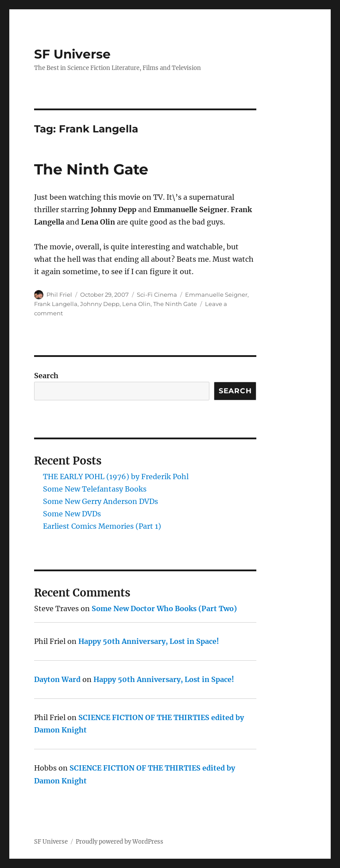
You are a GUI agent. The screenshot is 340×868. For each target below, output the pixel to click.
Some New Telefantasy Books (95, 489)
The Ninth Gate (91, 169)
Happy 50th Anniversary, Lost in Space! (149, 641)
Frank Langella (56, 304)
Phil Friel (59, 294)
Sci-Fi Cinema (157, 294)
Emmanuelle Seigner (216, 294)
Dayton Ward (57, 679)
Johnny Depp (100, 304)
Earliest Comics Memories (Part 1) (102, 526)
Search (46, 376)
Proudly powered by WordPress (120, 842)
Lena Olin (136, 304)
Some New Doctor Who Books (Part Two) (164, 608)
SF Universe (72, 54)
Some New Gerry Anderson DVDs (100, 501)
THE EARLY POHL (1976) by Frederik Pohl (116, 477)
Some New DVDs (72, 514)
